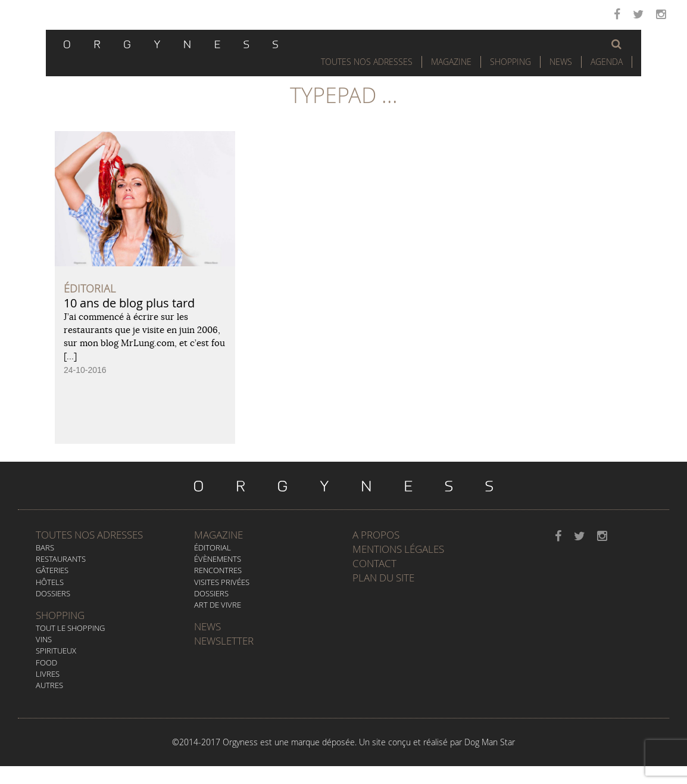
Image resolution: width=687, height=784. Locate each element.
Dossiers (53, 593)
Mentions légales (398, 549)
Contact (374, 563)
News (561, 62)
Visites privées (222, 582)
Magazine (451, 62)
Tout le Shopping (70, 628)
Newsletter (224, 641)
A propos (376, 535)
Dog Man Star (490, 742)
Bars (45, 547)
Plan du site (383, 578)
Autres (49, 685)
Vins (44, 639)
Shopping (510, 62)
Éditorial (213, 547)
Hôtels (50, 582)
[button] (616, 44)
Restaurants (61, 559)
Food (46, 662)
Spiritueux (56, 651)
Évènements (218, 559)
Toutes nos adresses (89, 535)
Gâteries (52, 570)
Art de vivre (218, 605)
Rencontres (218, 570)
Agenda (607, 62)
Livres (48, 674)
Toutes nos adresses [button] (367, 62)
